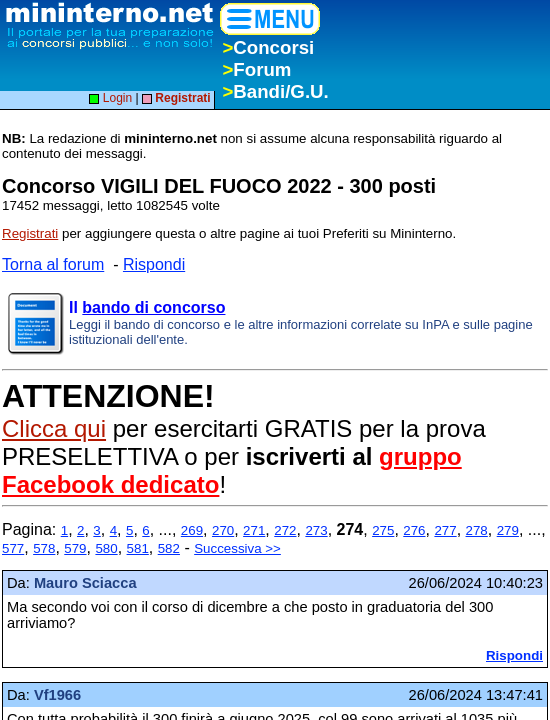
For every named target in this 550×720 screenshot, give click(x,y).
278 (477, 530)
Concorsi (268, 47)
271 (254, 530)
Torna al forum (53, 264)
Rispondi (154, 264)
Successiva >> (237, 548)
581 (138, 548)
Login (110, 98)
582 (169, 548)
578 (44, 548)
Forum (256, 69)
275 (383, 530)
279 (508, 530)
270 (223, 530)
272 (285, 530)
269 (192, 530)
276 (414, 530)
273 (316, 530)
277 (445, 530)
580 (106, 548)
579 (75, 548)
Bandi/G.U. (275, 91)
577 (13, 548)
